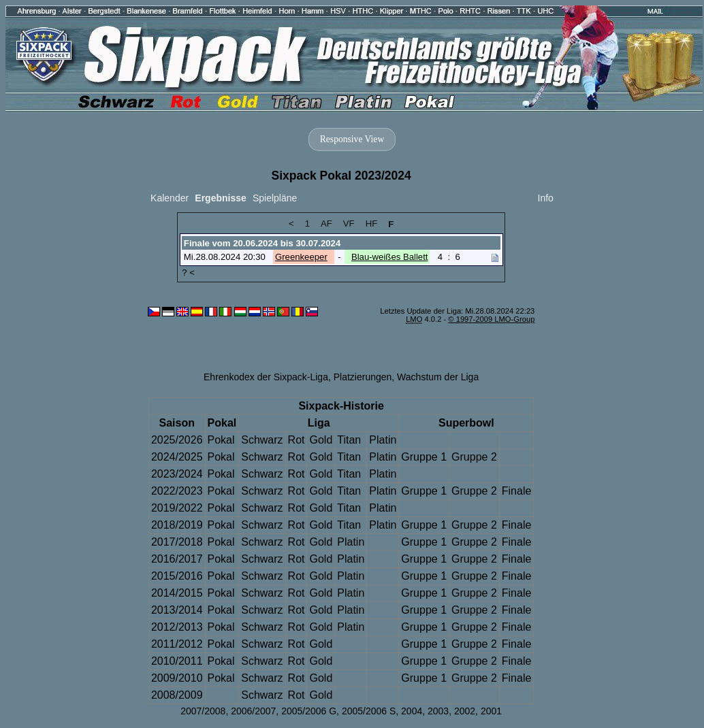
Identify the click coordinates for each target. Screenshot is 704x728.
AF (326, 224)
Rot (297, 440)
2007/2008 (203, 711)
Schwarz (262, 440)
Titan (349, 440)
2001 (491, 711)
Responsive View (352, 139)
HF (372, 224)
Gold (321, 440)
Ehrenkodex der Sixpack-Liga (266, 377)
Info (546, 198)
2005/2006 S (369, 711)
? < (188, 272)
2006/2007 (253, 711)
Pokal (221, 440)
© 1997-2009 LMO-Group (491, 319)
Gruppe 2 (474, 457)
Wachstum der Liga (438, 377)
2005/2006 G (309, 711)
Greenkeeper (301, 257)
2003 (438, 711)
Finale (517, 491)
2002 (465, 711)
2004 (412, 711)
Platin (383, 440)
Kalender (170, 198)
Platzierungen (363, 377)
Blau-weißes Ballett (390, 257)
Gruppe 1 (424, 457)
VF (349, 224)
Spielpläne (275, 198)
